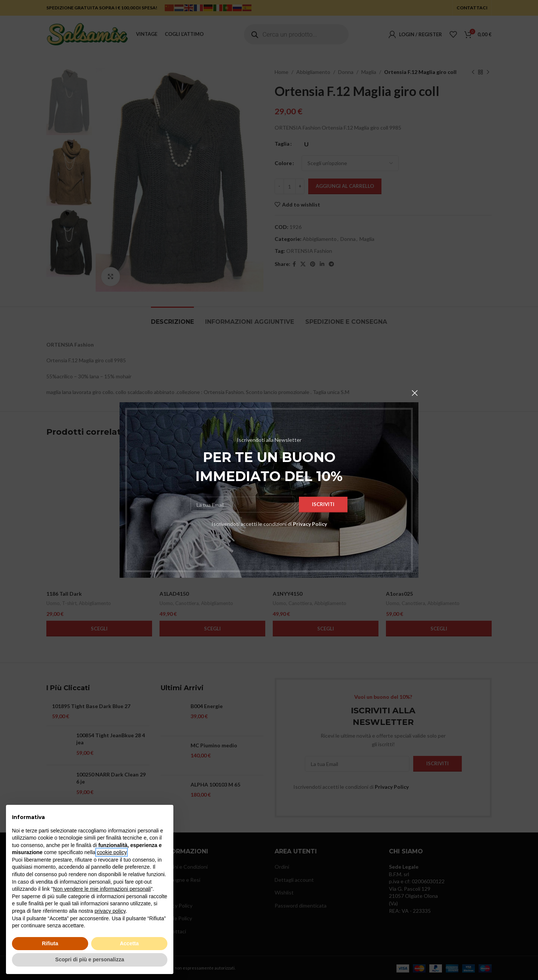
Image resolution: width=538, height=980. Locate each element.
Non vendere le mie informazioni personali (102, 889)
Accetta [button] (129, 943)
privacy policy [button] (110, 911)
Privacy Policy (310, 524)
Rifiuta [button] (50, 943)
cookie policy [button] (112, 852)
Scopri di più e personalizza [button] (90, 959)
